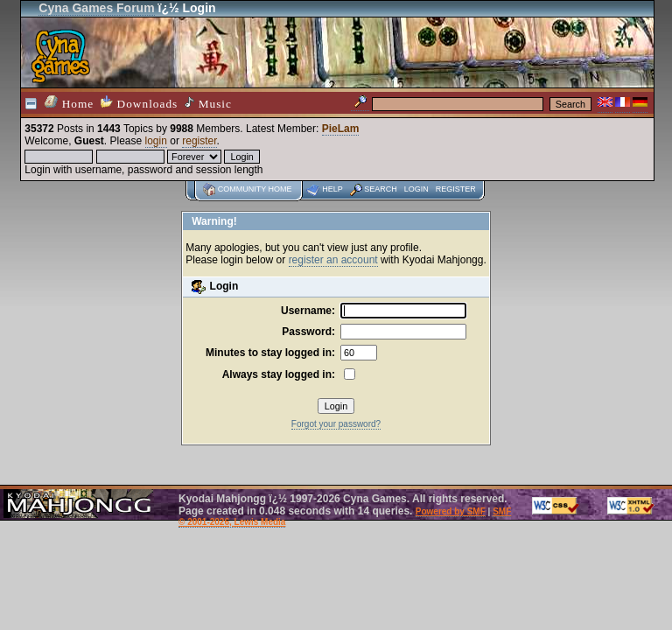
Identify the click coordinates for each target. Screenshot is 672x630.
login (156, 141)
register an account (333, 260)
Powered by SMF (451, 511)
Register (456, 189)
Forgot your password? (336, 424)
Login (416, 189)
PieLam (341, 129)
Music (208, 103)
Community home (255, 189)
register (199, 141)
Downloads (139, 103)
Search (381, 189)
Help (332, 189)
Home (69, 103)
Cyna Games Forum (96, 8)
